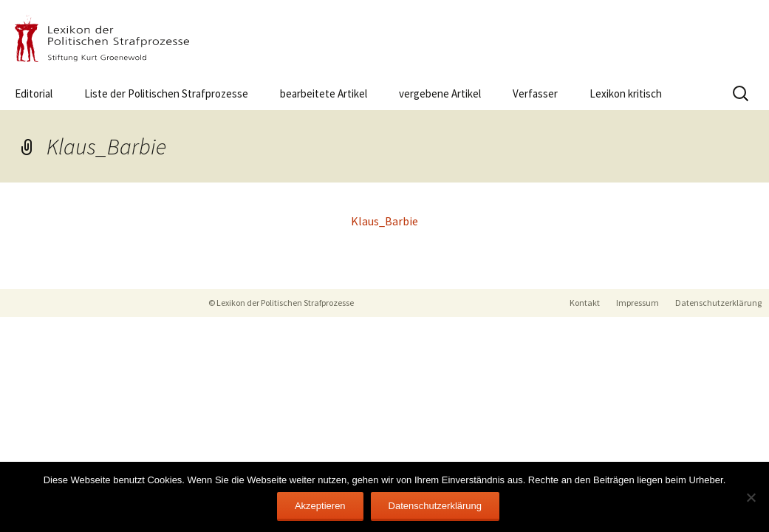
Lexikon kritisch (626, 93)
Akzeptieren (320, 506)
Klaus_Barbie (384, 221)
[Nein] (751, 497)
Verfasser (535, 93)
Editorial (34, 93)
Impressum (638, 303)
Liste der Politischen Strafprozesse (166, 93)
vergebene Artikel (440, 93)
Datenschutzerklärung (718, 303)
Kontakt (585, 303)
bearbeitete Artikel (324, 93)
